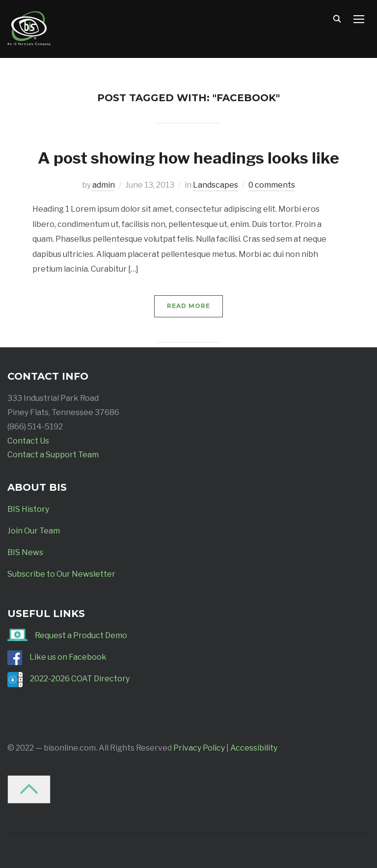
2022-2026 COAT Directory (80, 679)
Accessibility (254, 748)
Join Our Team (34, 531)
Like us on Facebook (68, 657)
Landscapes (215, 185)
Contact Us (28, 441)
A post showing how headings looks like (188, 158)
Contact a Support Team (53, 455)
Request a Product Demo (81, 635)
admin (104, 185)
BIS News (25, 552)
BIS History (28, 509)
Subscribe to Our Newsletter (61, 574)
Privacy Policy (199, 748)
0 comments (272, 185)
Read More (188, 306)
